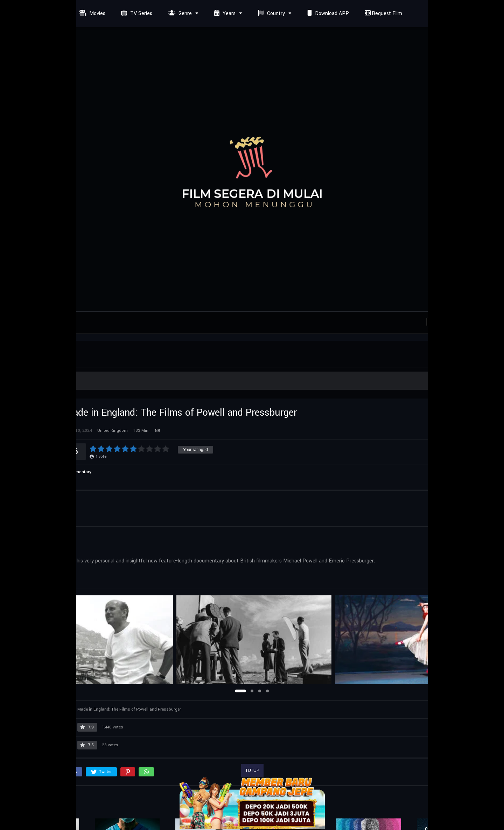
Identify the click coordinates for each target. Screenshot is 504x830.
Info (20, 501)
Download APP (327, 13)
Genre (179, 13)
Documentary (78, 472)
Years (224, 13)
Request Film (383, 13)
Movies (92, 13)
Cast (43, 501)
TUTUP (252, 770)
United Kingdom (33, 573)
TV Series (136, 13)
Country (271, 13)
